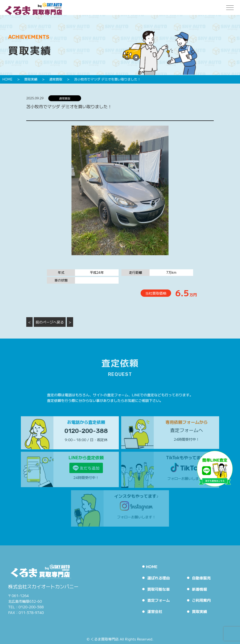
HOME (152, 567)
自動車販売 (201, 578)
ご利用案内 (201, 600)
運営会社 (155, 611)
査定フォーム (158, 600)
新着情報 (199, 589)
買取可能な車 (158, 589)
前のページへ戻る (50, 322)
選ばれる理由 (158, 578)
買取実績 (199, 611)
